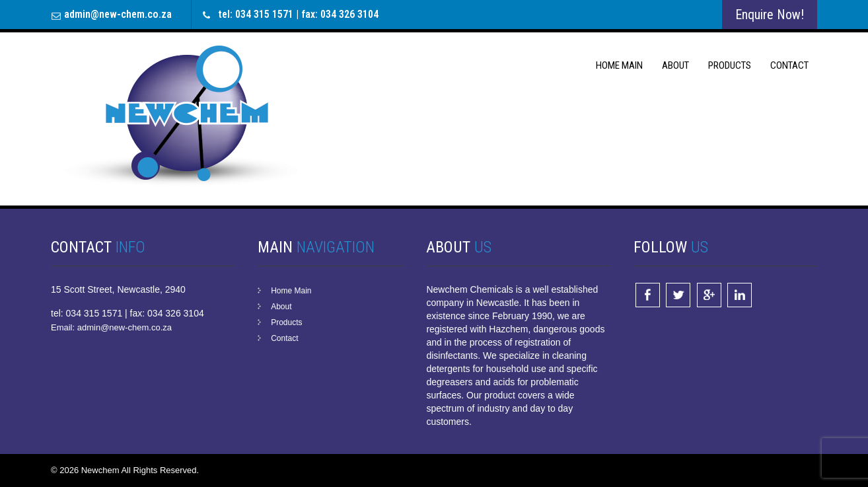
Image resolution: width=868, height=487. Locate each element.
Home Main (619, 65)
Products (730, 65)
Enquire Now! (770, 15)
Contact (789, 65)
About (675, 65)
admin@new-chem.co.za (118, 14)
